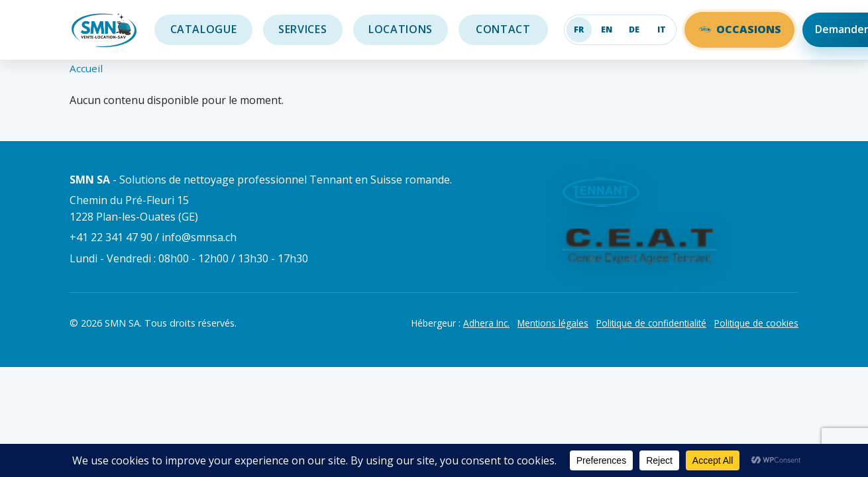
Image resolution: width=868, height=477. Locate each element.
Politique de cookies (756, 323)
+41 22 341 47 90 (111, 237)
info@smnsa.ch (199, 237)
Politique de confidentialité (651, 323)
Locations (401, 29)
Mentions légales (553, 323)
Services (302, 29)
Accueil (86, 68)
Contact (504, 29)
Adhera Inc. (486, 323)
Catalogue (204, 29)
